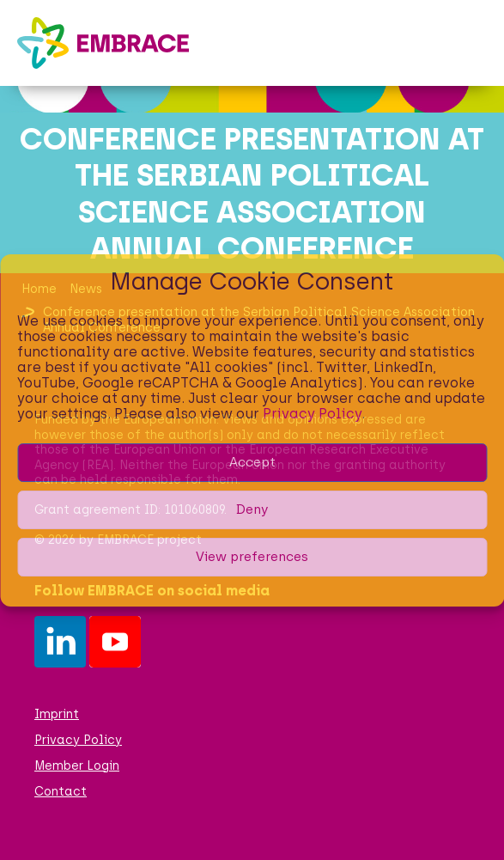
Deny (252, 509)
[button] (474, 43)
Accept (252, 462)
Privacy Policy (312, 414)
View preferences (252, 557)
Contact (61, 792)
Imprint (57, 714)
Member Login (77, 766)
